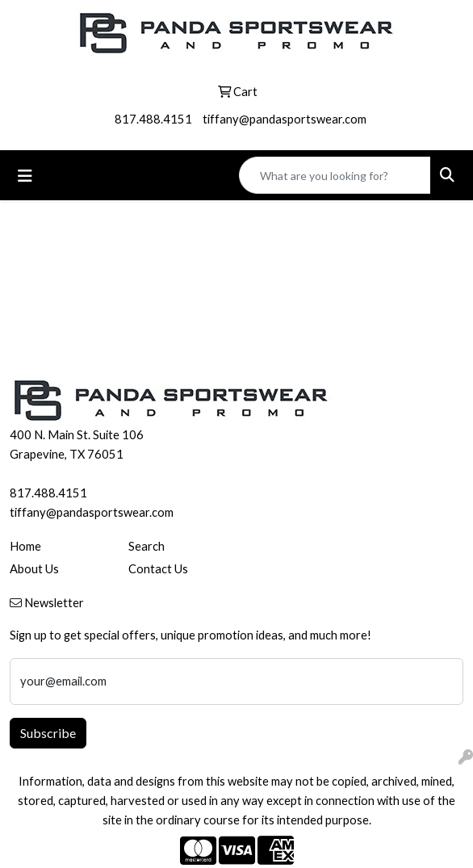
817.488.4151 (153, 119)
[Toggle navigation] (25, 176)
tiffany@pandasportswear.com (285, 119)
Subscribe (48, 733)
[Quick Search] (335, 175)
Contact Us (158, 569)
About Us (34, 569)
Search (147, 546)
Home (25, 546)
